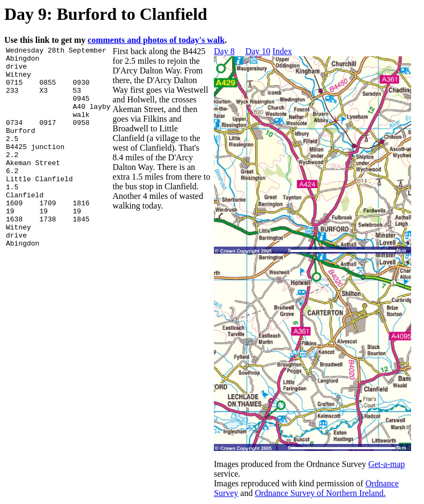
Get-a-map (386, 464)
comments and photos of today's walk (157, 40)
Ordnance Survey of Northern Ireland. (320, 493)
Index (282, 51)
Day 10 (258, 51)
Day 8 (224, 51)
